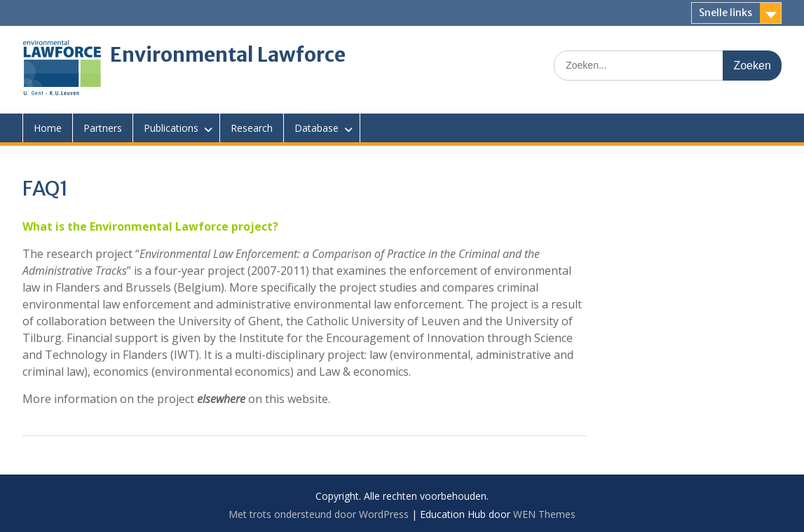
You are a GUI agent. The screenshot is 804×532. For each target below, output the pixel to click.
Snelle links (725, 13)
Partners (103, 128)
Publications (171, 128)
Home (48, 128)
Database (316, 128)
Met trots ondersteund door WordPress (319, 514)
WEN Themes (544, 514)
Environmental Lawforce (228, 55)
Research (252, 128)
